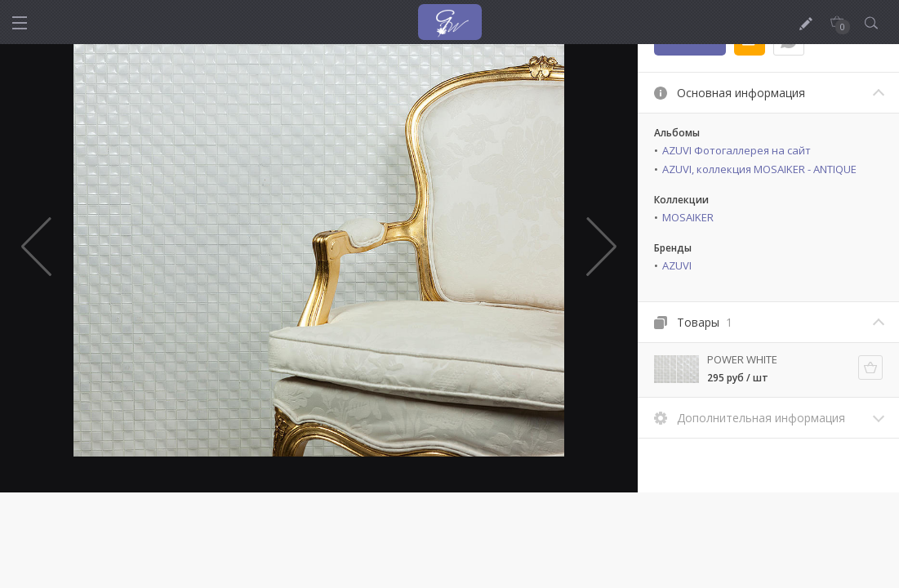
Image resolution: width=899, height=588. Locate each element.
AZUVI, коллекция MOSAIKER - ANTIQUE (759, 169)
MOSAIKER (688, 217)
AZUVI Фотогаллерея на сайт (737, 150)
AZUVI (677, 265)
